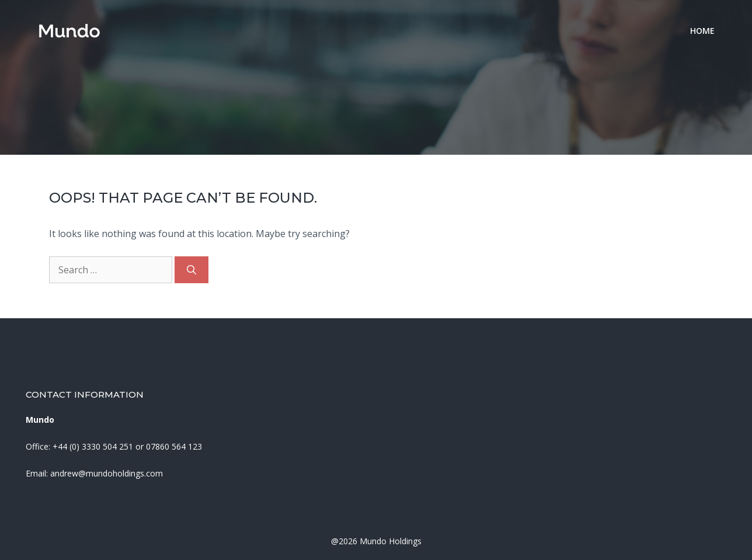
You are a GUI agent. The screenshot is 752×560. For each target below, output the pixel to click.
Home (702, 31)
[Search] (192, 270)
